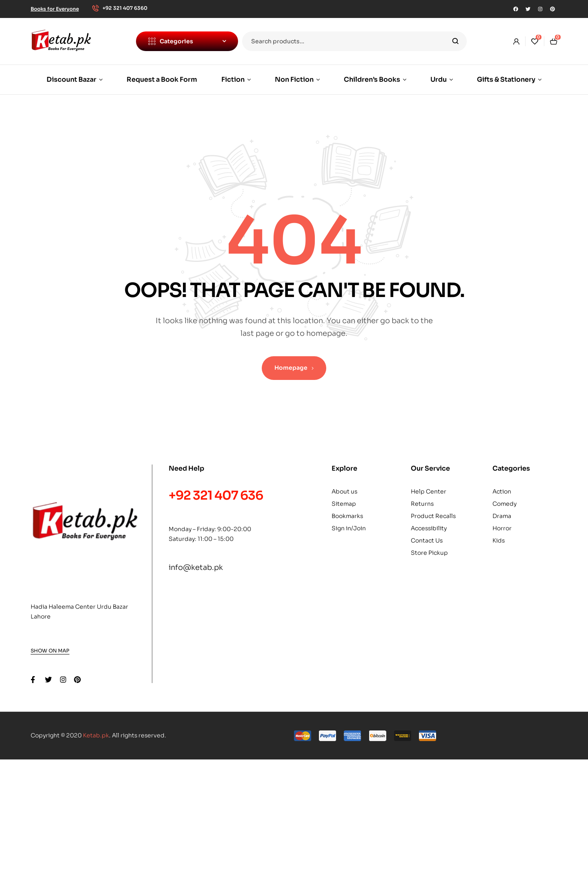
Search (455, 41)
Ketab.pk (96, 735)
